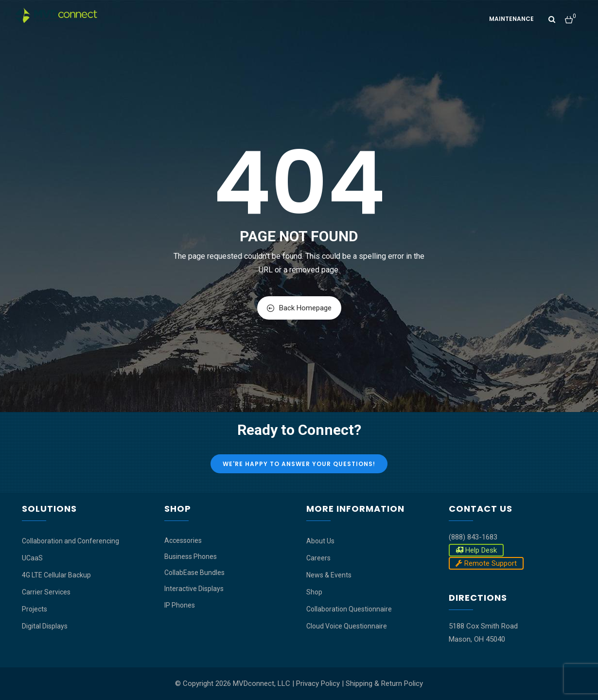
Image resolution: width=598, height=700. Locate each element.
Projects (35, 609)
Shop (314, 592)
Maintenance (511, 19)
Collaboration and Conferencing (70, 541)
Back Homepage (299, 308)
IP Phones (180, 605)
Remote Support (486, 563)
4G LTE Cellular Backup (56, 575)
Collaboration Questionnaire (349, 609)
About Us (320, 541)
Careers (318, 558)
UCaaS (32, 558)
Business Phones (191, 556)
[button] (571, 16)
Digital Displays (45, 626)
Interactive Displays (194, 589)
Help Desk (476, 550)
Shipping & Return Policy (384, 683)
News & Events (329, 575)
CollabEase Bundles (194, 573)
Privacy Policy (318, 683)
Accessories (183, 540)
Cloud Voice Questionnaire (347, 626)
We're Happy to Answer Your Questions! (299, 464)
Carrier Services (46, 592)
